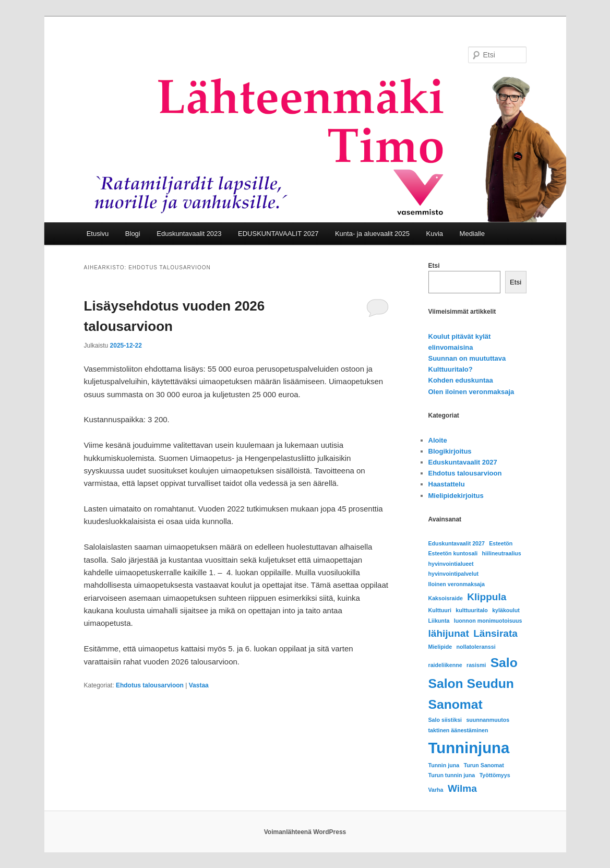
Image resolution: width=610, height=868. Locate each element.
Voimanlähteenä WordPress (305, 832)
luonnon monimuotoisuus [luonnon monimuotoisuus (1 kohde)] (488, 621)
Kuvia (435, 234)
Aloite (438, 440)
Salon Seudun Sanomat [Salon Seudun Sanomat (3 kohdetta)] (471, 694)
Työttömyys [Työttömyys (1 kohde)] (495, 775)
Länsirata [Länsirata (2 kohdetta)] (495, 633)
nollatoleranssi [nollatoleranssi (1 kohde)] (476, 647)
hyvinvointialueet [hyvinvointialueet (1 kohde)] (451, 564)
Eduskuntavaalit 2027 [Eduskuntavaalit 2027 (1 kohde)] (457, 543)
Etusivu (98, 234)
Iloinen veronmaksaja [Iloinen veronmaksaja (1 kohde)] (457, 584)
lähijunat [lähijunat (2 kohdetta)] (449, 633)
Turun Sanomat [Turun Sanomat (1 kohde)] (483, 765)
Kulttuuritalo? (451, 369)
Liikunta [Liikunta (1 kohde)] (439, 621)
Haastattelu (447, 484)
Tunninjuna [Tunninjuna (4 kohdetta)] (469, 748)
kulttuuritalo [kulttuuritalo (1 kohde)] (472, 610)
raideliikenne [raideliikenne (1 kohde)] (445, 665)
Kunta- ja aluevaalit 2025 (372, 234)
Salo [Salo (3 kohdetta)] (504, 663)
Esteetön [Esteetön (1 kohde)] (501, 543)
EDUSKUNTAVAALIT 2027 (278, 234)
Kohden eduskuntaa (461, 380)
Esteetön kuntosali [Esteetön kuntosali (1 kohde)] (453, 553)
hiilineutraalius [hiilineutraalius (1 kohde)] (502, 553)
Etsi (434, 266)
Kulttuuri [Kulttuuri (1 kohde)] (440, 610)
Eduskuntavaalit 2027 (463, 462)
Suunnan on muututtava (467, 358)
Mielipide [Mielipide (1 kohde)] (440, 647)
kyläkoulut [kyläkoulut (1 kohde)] (506, 610)
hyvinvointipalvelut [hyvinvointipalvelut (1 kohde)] (454, 574)
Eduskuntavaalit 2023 (189, 234)
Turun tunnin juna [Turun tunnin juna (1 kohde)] (452, 775)
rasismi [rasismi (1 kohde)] (476, 665)
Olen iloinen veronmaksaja (471, 392)
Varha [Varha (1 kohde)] (436, 790)
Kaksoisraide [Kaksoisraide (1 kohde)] (446, 598)
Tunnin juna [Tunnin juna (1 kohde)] (444, 765)
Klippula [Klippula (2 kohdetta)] (487, 597)
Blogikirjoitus (450, 451)
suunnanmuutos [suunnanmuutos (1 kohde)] (488, 720)
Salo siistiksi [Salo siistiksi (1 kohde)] (445, 720)
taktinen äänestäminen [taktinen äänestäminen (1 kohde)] (458, 730)
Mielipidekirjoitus (456, 496)
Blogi (133, 234)
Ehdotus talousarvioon (150, 685)
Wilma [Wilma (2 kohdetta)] (462, 788)
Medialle (472, 234)
